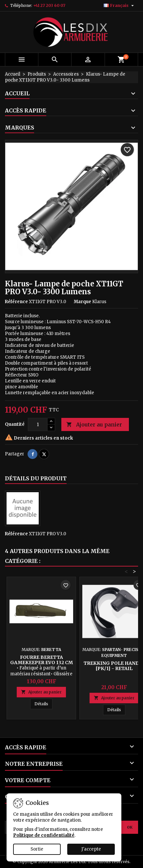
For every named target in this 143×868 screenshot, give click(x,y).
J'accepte (91, 849)
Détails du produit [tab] (36, 478)
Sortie (37, 849)
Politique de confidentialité (44, 835)
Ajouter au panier (94, 425)
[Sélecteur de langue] (120, 6)
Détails (43, 704)
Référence (16, 302)
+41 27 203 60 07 (49, 5)
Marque (82, 302)
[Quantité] (38, 424)
